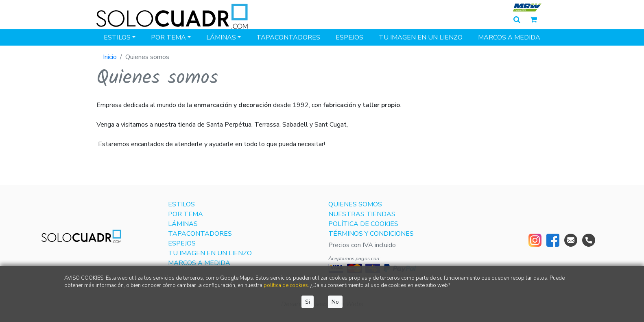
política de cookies (286, 285)
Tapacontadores (288, 37)
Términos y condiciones (371, 234)
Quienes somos (355, 204)
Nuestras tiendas (362, 214)
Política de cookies (363, 224)
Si (308, 302)
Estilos (117, 37)
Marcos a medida (509, 37)
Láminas (221, 37)
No (335, 302)
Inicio (110, 57)
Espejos (349, 37)
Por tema (168, 37)
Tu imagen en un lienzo (421, 37)
